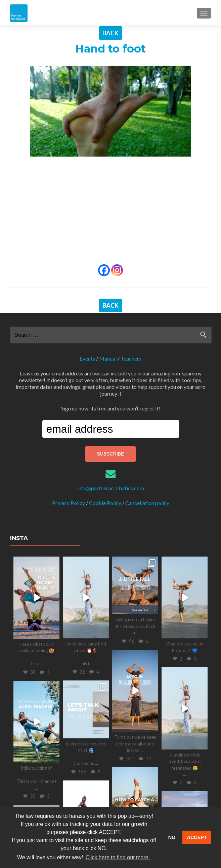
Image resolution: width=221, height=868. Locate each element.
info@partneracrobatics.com (111, 488)
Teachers (131, 358)
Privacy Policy (69, 503)
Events (87, 358)
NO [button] (172, 837)
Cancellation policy (147, 503)
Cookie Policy (105, 503)
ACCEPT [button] (197, 837)
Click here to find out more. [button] (118, 857)
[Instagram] (117, 270)
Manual (108, 358)
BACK (110, 33)
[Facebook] (104, 270)
